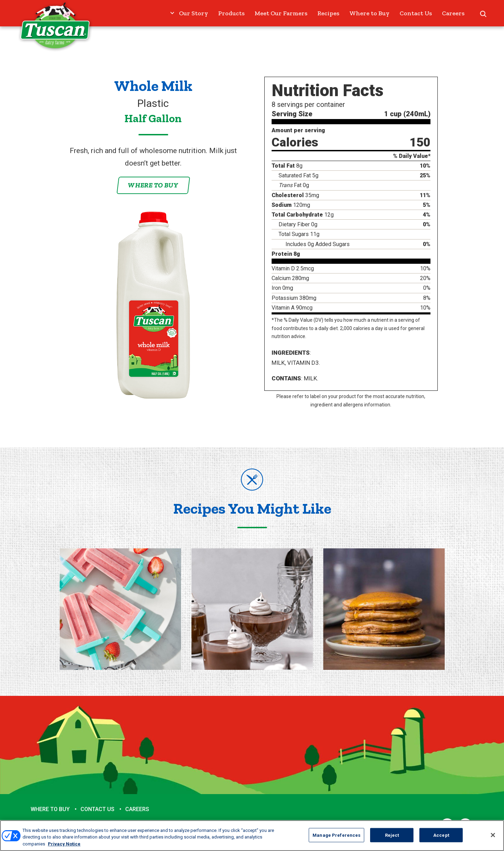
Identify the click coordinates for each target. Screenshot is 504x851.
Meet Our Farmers (281, 13)
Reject (392, 839)
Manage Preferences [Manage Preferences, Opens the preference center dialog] (336, 839)
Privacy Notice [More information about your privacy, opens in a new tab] (64, 848)
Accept (441, 839)
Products (231, 13)
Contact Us (416, 13)
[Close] (493, 839)
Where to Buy (369, 13)
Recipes (328, 13)
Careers (453, 13)
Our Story (194, 13)
